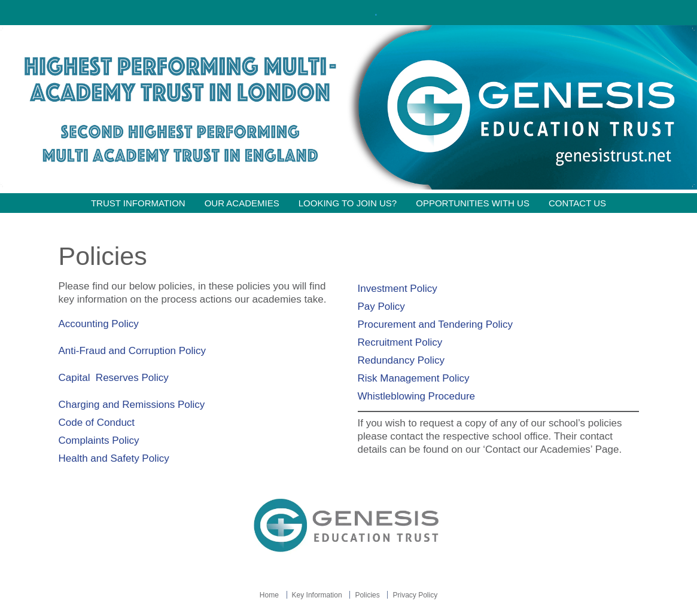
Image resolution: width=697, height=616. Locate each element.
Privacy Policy (415, 595)
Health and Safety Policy (115, 458)
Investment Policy (398, 289)
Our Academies (242, 203)
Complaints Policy (99, 440)
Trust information (138, 203)
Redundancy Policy (401, 360)
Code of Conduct (97, 423)
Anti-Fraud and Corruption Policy (134, 351)
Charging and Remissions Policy (133, 405)
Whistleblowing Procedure (418, 396)
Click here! (347, 12)
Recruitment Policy (400, 342)
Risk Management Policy (414, 378)
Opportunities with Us (473, 203)
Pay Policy (381, 307)
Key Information (317, 595)
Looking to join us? (348, 203)
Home (269, 595)
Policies (367, 595)
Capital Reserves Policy (115, 378)
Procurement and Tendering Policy (436, 324)
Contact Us (577, 203)
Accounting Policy (99, 324)
